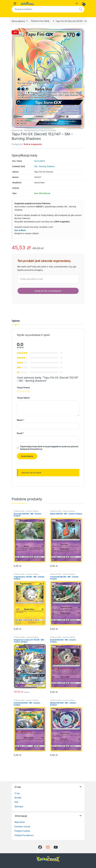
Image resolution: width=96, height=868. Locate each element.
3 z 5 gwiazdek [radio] (23, 391)
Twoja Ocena (23, 388)
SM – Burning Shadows (45, 166)
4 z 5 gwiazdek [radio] (26, 391)
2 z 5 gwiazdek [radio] (20, 391)
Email (20, 433)
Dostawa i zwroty (22, 826)
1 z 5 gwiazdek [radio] (18, 391)
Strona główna (18, 21)
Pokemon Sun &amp (40, 21)
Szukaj (80, 9)
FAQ (16, 802)
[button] (82, 31)
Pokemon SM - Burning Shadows (25, 130)
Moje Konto (20, 822)
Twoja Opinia (23, 398)
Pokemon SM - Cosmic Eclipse (26, 511)
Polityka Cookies (22, 831)
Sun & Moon (40, 161)
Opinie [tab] (16, 321)
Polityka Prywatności (24, 835)
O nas (17, 793)
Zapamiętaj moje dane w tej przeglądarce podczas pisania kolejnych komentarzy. (49, 448)
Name (21, 420)
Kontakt (18, 798)
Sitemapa (19, 806)
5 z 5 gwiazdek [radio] (29, 391)
